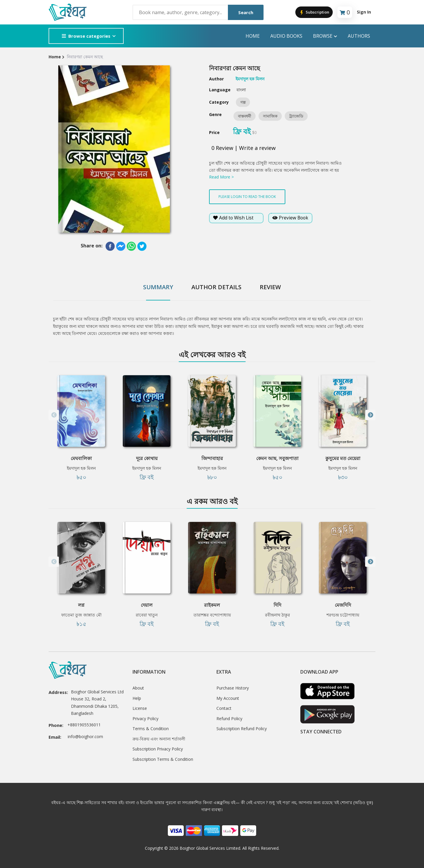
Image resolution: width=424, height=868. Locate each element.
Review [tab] (270, 287)
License (140, 708)
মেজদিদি (343, 605)
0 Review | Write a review (244, 148)
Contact (224, 708)
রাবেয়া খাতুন (147, 615)
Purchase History (233, 688)
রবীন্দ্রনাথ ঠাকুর (278, 615)
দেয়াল (147, 605)
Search (246, 12)
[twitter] (142, 246)
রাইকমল (212, 605)
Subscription (314, 13)
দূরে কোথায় (147, 458)
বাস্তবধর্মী (245, 116)
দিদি (277, 605)
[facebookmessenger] (121, 246)
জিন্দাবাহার (212, 458)
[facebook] (110, 246)
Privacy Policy (145, 719)
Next (370, 415)
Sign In (364, 12)
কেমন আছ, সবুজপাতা (277, 458)
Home (253, 36)
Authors (359, 36)
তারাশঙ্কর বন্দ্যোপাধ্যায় (212, 615)
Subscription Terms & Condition (163, 759)
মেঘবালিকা (81, 458)
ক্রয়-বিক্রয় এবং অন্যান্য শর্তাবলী (159, 739)
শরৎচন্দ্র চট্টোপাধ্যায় (343, 615)
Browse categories (86, 36)
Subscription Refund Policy (242, 729)
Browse (325, 36)
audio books (286, 36)
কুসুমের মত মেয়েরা (343, 458)
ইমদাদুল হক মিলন (81, 468)
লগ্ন (81, 605)
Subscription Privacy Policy (158, 749)
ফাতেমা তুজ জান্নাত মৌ (81, 615)
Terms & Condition (151, 729)
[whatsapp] (131, 246)
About (138, 688)
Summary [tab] (158, 287)
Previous (54, 415)
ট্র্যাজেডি (296, 116)
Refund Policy (229, 719)
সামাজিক (270, 116)
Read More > (221, 177)
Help (137, 698)
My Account (228, 698)
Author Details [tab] (216, 287)
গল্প (243, 102)
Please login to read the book (247, 197)
